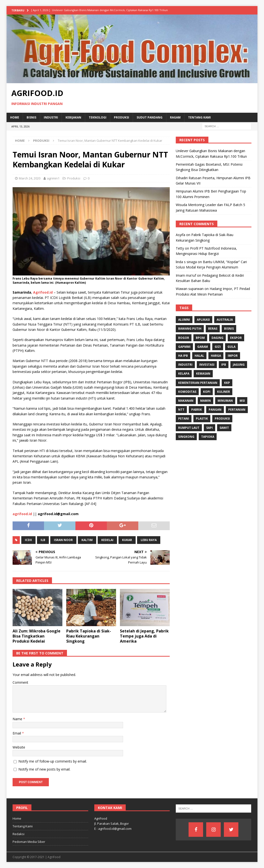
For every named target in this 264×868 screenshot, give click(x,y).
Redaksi (18, 834)
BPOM (200, 338)
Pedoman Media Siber (29, 842)
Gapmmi (184, 347)
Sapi (209, 428)
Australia (225, 320)
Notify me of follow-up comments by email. (53, 761)
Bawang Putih (190, 329)
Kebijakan (73, 117)
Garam (203, 347)
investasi (207, 365)
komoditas (187, 392)
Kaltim (87, 540)
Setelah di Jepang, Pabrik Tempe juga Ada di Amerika (144, 636)
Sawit (224, 428)
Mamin (205, 401)
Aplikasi (203, 320)
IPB (224, 365)
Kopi (207, 392)
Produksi (121, 117)
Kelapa (184, 374)
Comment (20, 682)
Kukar (127, 540)
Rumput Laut (189, 428)
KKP (227, 383)
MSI (242, 401)
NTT (181, 410)
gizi (218, 347)
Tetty (180, 248)
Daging (217, 338)
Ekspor (236, 338)
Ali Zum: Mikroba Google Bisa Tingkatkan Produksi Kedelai (37, 636)
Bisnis (31, 117)
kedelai (107, 540)
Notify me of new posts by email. (44, 769)
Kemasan (203, 374)
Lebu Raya (149, 540)
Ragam (175, 117)
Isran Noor (63, 540)
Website (19, 747)
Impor (233, 356)
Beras (213, 329)
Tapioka (208, 437)
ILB (43, 540)
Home (15, 117)
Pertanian (237, 410)
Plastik (202, 419)
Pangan (215, 410)
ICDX (28, 540)
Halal (199, 356)
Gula (231, 347)
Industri (51, 117)
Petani (184, 419)
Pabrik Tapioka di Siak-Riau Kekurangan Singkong (89, 636)
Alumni (184, 320)
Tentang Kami (199, 117)
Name (18, 719)
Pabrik (197, 410)
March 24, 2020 (30, 178)
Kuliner (224, 392)
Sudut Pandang (150, 117)
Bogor (184, 338)
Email (17, 733)
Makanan (186, 401)
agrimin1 (53, 178)
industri (185, 365)
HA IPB (183, 356)
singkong (186, 437)
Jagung (239, 365)
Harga (216, 356)
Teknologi (98, 117)
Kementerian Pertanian (198, 383)
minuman (225, 401)
